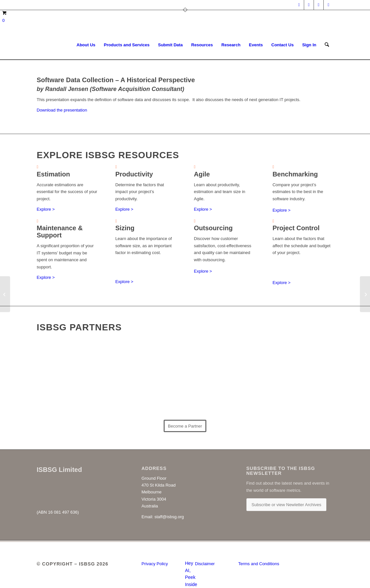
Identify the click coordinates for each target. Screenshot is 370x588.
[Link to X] (309, 5)
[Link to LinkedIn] (299, 5)
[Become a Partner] (185, 426)
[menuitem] (86, 45)
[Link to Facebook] (319, 5)
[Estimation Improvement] (5, 294)
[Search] (327, 45)
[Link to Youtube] (329, 5)
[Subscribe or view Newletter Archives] (287, 505)
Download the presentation (62, 110)
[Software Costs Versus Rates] (365, 294)
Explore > (46, 209)
